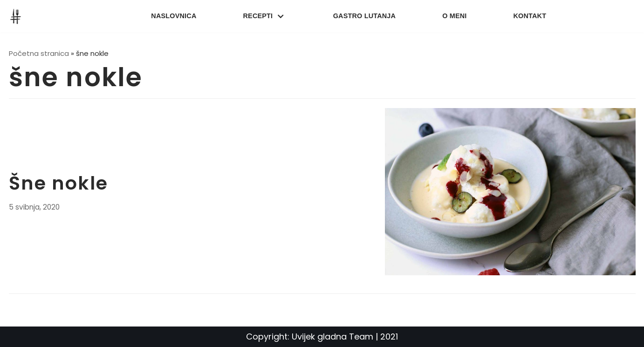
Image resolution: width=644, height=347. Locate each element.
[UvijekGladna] (18, 16)
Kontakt (530, 16)
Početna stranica (39, 53)
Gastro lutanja (364, 16)
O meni (454, 16)
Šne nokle (59, 183)
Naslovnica (174, 16)
